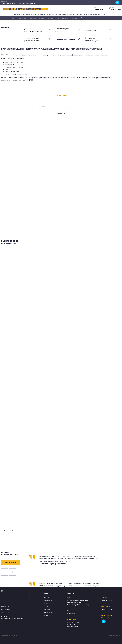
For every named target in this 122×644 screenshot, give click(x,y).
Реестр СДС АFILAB (49, 612)
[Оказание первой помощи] (68, 30)
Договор (4, 616)
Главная (46, 598)
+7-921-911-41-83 (107, 610)
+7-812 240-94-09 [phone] (98, 9)
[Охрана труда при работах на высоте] (37, 39)
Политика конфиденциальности (9, 635)
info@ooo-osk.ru (72, 613)
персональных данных (69, 117)
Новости (46, 604)
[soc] (117, 2)
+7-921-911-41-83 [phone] (115, 9)
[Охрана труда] (98, 30)
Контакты (47, 615)
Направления (48, 601)
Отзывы (46, 607)
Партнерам (47, 610)
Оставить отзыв (11, 563)
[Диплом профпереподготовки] (37, 30)
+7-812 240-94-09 (107, 601)
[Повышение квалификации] (98, 39)
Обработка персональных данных (12, 618)
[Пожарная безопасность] (68, 39)
